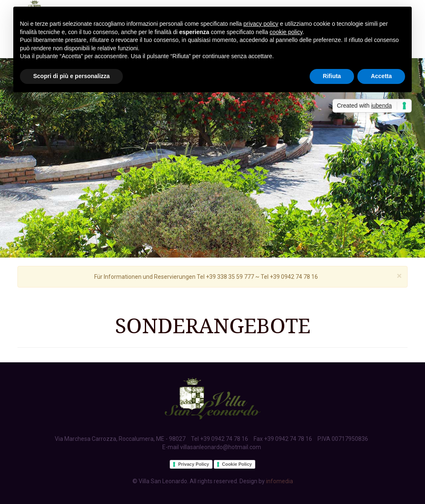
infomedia (280, 481)
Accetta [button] (381, 76)
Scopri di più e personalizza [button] (71, 76)
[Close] (399, 276)
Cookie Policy (237, 464)
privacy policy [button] (261, 24)
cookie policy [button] (286, 32)
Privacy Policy (194, 464)
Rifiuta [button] (332, 76)
